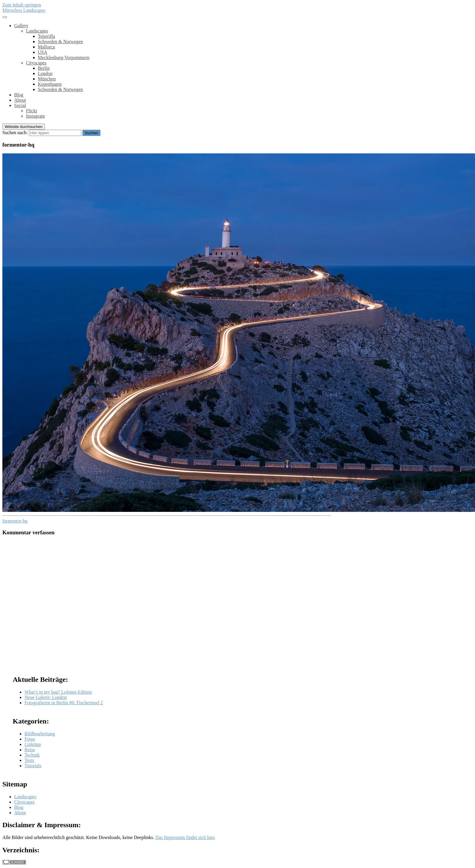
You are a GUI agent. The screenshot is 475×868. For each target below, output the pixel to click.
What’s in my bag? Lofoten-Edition (58, 692)
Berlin (44, 68)
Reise (30, 750)
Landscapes (37, 31)
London (45, 73)
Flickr (32, 111)
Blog (19, 95)
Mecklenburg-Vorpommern (64, 57)
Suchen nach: (15, 133)
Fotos (30, 739)
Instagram (35, 116)
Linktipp (33, 744)
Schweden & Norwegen (60, 42)
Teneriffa (46, 36)
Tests (29, 760)
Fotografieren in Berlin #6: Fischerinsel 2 (64, 703)
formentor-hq (15, 521)
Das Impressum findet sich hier (185, 837)
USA (43, 52)
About (20, 100)
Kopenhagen (50, 84)
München (47, 79)
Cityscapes (36, 63)
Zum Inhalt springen (22, 5)
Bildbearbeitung (40, 734)
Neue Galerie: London (46, 697)
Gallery (21, 26)
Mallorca (46, 47)
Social (20, 105)
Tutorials (33, 766)
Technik (32, 755)
